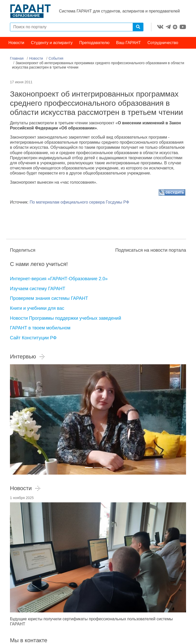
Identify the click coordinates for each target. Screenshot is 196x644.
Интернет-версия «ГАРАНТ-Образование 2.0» (59, 279)
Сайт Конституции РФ (33, 338)
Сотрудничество (163, 43)
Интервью (28, 357)
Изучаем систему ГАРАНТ (38, 289)
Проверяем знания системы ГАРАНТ (49, 298)
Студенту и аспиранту (52, 43)
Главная (17, 58)
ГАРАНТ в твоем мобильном (40, 328)
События (56, 58)
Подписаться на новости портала (151, 250)
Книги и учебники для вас (37, 308)
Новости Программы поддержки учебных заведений (65, 318)
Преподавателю (94, 43)
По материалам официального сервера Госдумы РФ (79, 202)
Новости (16, 43)
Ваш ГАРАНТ (128, 43)
